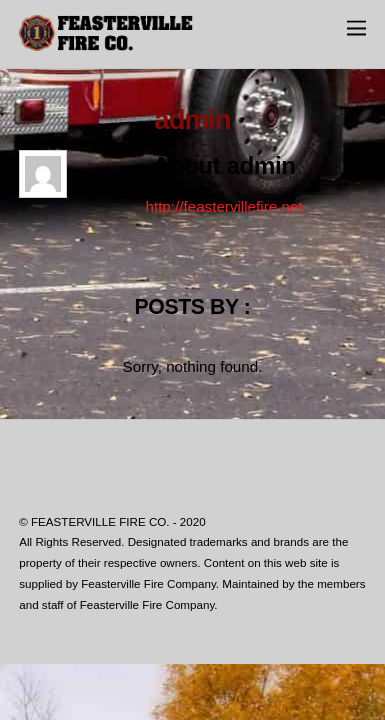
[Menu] (356, 27)
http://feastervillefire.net (223, 206)
